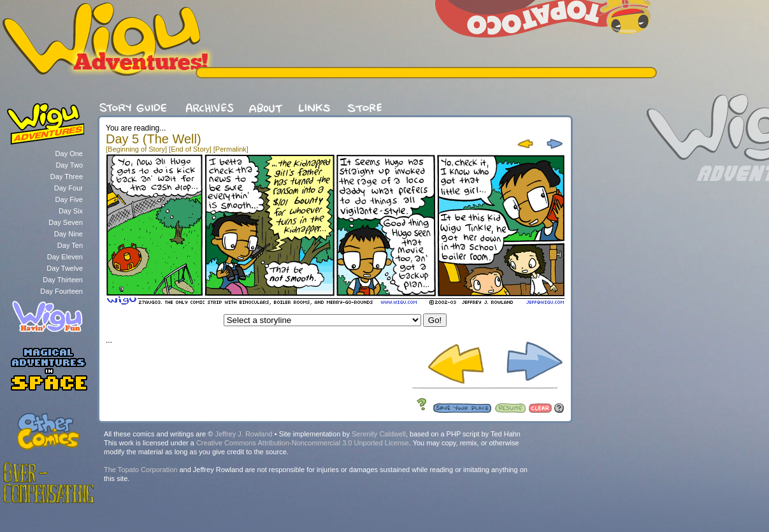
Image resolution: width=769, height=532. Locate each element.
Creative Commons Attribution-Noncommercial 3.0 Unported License (303, 443)
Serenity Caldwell (379, 434)
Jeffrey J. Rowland (243, 434)
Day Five (69, 199)
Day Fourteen (61, 291)
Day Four (68, 188)
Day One (69, 154)
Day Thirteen (63, 280)
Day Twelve (65, 268)
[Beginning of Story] (136, 149)
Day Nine (68, 234)
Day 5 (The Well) (154, 139)
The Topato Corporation (140, 470)
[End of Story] (190, 149)
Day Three (67, 176)
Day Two (69, 165)
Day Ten (70, 245)
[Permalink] (231, 149)
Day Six (71, 211)
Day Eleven (65, 257)
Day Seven (66, 222)
